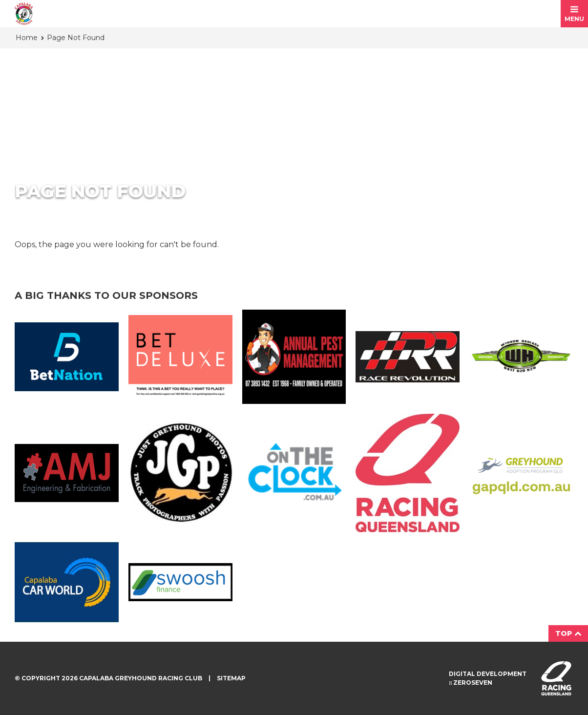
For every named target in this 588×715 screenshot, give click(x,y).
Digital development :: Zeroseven (488, 678)
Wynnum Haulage (521, 357)
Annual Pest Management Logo (294, 357)
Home (27, 38)
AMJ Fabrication (67, 473)
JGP (180, 473)
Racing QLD (408, 473)
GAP (521, 473)
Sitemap (231, 678)
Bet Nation (67, 357)
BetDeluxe (180, 357)
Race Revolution (408, 357)
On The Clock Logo (294, 473)
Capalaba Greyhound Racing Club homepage (24, 14)
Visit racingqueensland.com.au (556, 678)
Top (568, 633)
